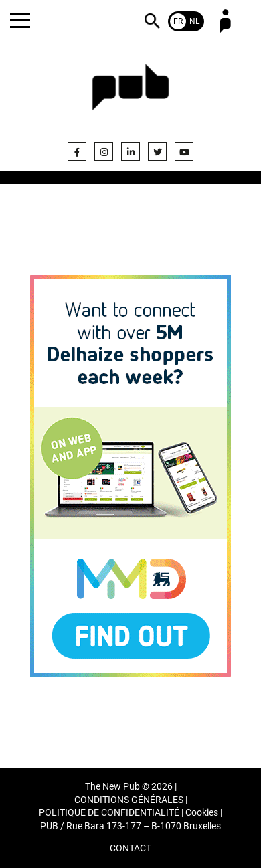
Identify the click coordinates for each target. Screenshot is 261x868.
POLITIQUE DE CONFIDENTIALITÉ (109, 813)
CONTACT (130, 848)
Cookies (202, 813)
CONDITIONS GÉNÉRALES (129, 800)
